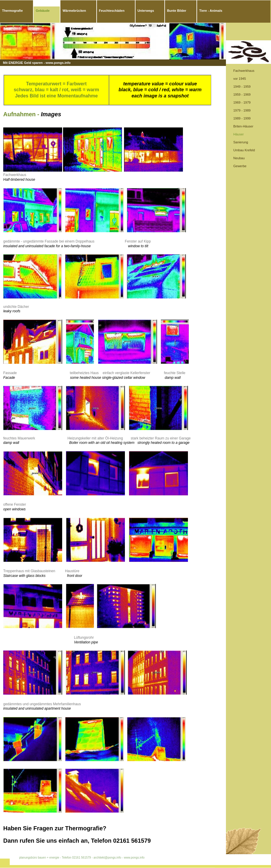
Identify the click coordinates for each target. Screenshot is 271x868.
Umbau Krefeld (244, 150)
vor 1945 (240, 79)
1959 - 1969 (242, 94)
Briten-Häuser (243, 126)
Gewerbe (240, 166)
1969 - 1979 (242, 102)
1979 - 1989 (242, 110)
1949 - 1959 (242, 87)
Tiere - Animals (211, 11)
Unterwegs (146, 11)
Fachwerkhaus (244, 71)
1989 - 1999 (242, 118)
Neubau (239, 158)
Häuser (238, 134)
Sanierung (241, 142)
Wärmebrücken (74, 11)
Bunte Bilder (177, 11)
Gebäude (43, 11)
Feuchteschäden (112, 11)
